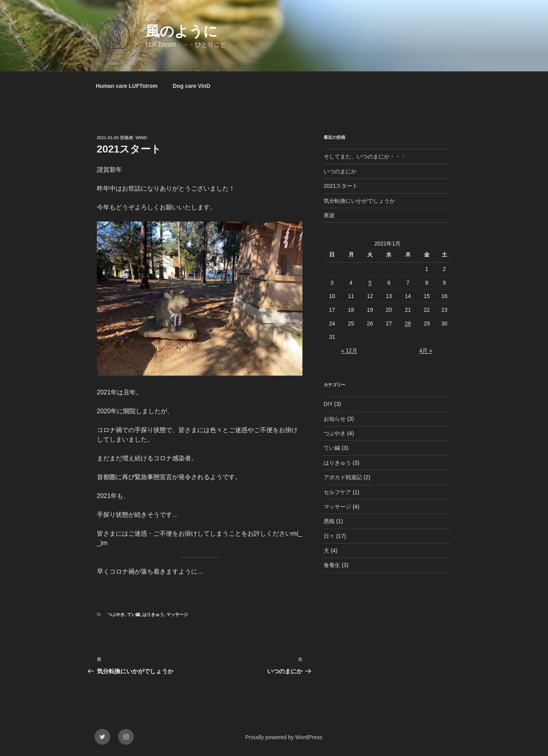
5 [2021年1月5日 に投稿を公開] (370, 283)
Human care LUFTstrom (127, 86)
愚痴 (329, 521)
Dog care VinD (192, 86)
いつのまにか (340, 171)
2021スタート (341, 186)
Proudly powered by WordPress (284, 737)
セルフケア (337, 492)
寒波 (329, 215)
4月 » (426, 351)
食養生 (332, 565)
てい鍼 (134, 614)
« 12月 (349, 351)
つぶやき (116, 614)
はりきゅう (153, 614)
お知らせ (335, 419)
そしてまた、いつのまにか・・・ (365, 156)
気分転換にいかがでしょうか (359, 201)
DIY (328, 404)
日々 (329, 536)
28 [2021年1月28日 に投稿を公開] (408, 323)
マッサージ (177, 614)
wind (141, 138)
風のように (182, 31)
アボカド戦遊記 (343, 477)
